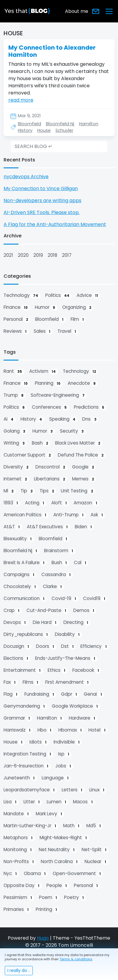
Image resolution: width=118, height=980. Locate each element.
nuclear (97, 862)
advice (88, 295)
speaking (63, 419)
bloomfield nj (21, 551)
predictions (90, 407)
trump (15, 395)
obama (36, 874)
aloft (60, 503)
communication (25, 599)
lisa (11, 802)
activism (44, 371)
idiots (39, 742)
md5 (95, 826)
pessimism (19, 897)
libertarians (51, 479)
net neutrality (58, 850)
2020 (23, 255)
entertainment (23, 670)
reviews (16, 331)
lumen (58, 802)
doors (46, 646)
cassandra (57, 575)
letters (73, 790)
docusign (17, 646)
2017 (67, 255)
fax (11, 682)
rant (14, 371)
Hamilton (89, 124)
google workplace (76, 706)
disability (68, 634)
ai (10, 419)
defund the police (82, 455)
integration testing (28, 754)
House (44, 130)
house (14, 742)
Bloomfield (29, 124)
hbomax (71, 730)
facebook (87, 670)
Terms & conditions (76, 959)
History (25, 130)
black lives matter (79, 443)
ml (10, 491)
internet (16, 479)
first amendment (68, 682)
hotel (98, 730)
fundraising (40, 694)
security (73, 431)
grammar (18, 718)
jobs (64, 766)
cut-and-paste (48, 610)
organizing (78, 307)
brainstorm (60, 551)
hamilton (51, 718)
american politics (26, 515)
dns (90, 419)
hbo (46, 730)
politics (59, 295)
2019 (38, 255)
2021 (8, 255)
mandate (17, 814)
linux (98, 790)
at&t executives (48, 527)
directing (77, 622)
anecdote (83, 383)
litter (33, 802)
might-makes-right (64, 838)
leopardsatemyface (30, 790)
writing (15, 443)
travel (68, 331)
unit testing (78, 491)
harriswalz (18, 730)
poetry (75, 897)
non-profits (20, 862)
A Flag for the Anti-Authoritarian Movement (55, 224)
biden (84, 527)
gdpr (70, 694)
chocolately (21, 587)
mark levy (50, 814)
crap (13, 610)
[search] (59, 146)
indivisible (68, 742)
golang (16, 431)
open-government (78, 874)
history (32, 419)
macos (84, 802)
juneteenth (20, 778)
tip (28, 491)
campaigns (20, 575)
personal (17, 319)
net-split (95, 850)
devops (16, 622)
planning (49, 383)
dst (69, 646)
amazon (86, 503)
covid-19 (65, 599)
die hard (46, 622)
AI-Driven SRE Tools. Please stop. (42, 212)
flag (12, 694)
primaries (17, 909)
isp (65, 754)
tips (48, 491)
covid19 (95, 599)
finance (17, 307)
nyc (11, 874)
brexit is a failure (25, 563)
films (32, 682)
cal (81, 563)
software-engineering (59, 395)
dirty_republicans (27, 634)
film (78, 319)
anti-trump (70, 515)
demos (85, 610)
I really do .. (19, 970)
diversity (17, 467)
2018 (52, 255)
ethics (58, 670)
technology (22, 295)
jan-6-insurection (27, 766)
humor (46, 307)
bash (41, 443)
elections (17, 658)
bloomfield (51, 319)
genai (94, 694)
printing (48, 909)
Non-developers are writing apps (42, 200)
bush (60, 563)
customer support (28, 455)
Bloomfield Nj (60, 124)
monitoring (19, 850)
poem (49, 897)
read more (21, 100)
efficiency (95, 646)
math (72, 826)
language (56, 778)
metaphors (19, 838)
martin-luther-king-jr (31, 826)
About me (77, 11)
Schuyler (64, 130)
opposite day (23, 886)
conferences (51, 407)
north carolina (60, 862)
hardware (83, 718)
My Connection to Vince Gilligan (41, 188)
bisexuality (19, 539)
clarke (53, 587)
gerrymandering (25, 706)
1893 (12, 503)
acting (36, 503)
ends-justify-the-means (66, 658)
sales (43, 331)
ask (98, 515)
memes (84, 479)
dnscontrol (51, 467)
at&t (13, 527)
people (58, 886)
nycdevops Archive (26, 177)
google (84, 467)
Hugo (43, 938)
